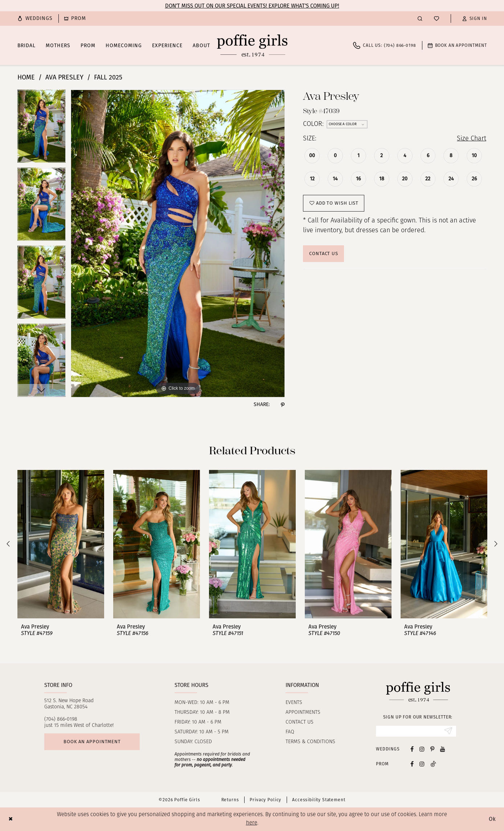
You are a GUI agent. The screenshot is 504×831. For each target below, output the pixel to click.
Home (26, 77)
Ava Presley (64, 77)
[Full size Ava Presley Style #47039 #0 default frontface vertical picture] (178, 243)
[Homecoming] (75, 19)
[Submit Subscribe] (448, 731)
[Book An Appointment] (457, 45)
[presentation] (61, 544)
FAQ (290, 732)
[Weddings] (35, 19)
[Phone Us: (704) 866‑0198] (384, 45)
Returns (230, 800)
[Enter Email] (416, 731)
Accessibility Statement (319, 800)
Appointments (303, 713)
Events (294, 703)
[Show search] (420, 18)
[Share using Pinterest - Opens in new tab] (283, 405)
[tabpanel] (42, 129)
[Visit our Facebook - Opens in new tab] (412, 749)
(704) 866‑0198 (61, 719)
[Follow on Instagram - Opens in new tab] (422, 764)
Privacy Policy (265, 800)
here (252, 823)
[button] (475, 19)
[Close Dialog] (11, 819)
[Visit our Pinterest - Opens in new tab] (432, 749)
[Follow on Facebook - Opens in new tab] (412, 764)
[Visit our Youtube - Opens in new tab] (443, 749)
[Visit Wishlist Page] (437, 19)
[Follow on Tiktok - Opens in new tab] (433, 764)
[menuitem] (35, 19)
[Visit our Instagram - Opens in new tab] (422, 749)
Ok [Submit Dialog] (492, 819)
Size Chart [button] (472, 139)
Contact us (300, 722)
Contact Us (324, 253)
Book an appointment (92, 742)
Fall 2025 (108, 77)
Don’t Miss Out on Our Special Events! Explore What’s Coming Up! (252, 6)
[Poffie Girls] (252, 45)
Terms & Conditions (310, 742)
